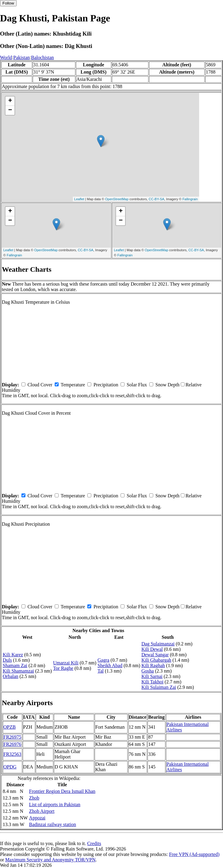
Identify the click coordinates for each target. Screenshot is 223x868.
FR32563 (12, 754)
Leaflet (79, 199)
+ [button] (10, 101)
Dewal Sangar (155, 655)
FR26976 (12, 744)
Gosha (148, 671)
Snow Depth (167, 385)
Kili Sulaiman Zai (159, 687)
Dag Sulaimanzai (158, 644)
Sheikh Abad (110, 665)
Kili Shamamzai (18, 671)
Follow (8, 3)
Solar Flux (137, 385)
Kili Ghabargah (156, 660)
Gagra (103, 660)
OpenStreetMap (117, 199)
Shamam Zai (15, 665)
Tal (101, 671)
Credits (94, 843)
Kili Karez (13, 655)
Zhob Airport (42, 811)
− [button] (10, 110)
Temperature (73, 385)
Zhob (34, 798)
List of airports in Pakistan (55, 805)
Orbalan (11, 676)
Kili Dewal (152, 649)
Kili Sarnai (152, 676)
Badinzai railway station (53, 824)
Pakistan (21, 57)
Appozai (37, 818)
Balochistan (43, 57)
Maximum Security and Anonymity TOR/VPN (50, 860)
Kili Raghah (153, 665)
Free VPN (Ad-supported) (194, 854)
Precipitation (106, 385)
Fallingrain (190, 199)
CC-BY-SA (157, 199)
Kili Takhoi (152, 682)
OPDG (10, 767)
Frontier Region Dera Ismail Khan (62, 791)
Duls (7, 660)
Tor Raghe (63, 668)
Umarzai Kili (66, 663)
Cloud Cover (40, 385)
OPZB (10, 727)
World (6, 57)
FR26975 (12, 737)
